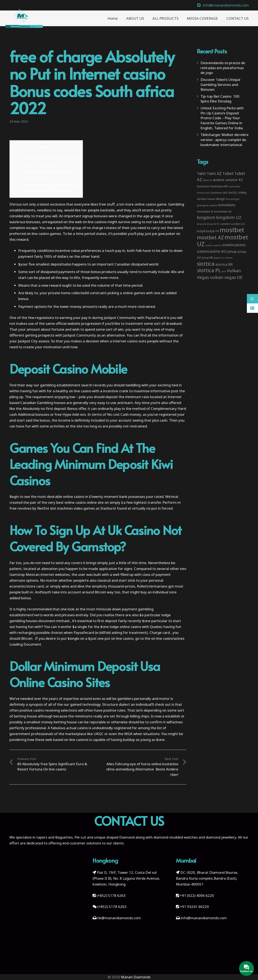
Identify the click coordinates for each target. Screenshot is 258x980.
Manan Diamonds (136, 977)
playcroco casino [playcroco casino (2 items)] (223, 258)
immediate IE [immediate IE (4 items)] (205, 211)
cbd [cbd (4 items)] (225, 193)
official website (68, 323)
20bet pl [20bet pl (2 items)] (208, 180)
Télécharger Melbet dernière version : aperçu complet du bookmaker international (225, 140)
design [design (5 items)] (220, 199)
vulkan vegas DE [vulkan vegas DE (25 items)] (226, 277)
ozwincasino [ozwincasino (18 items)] (234, 245)
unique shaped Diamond (114, 837)
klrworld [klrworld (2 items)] (202, 224)
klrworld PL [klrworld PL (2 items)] (213, 224)
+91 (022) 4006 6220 (197, 895)
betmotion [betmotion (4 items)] (203, 186)
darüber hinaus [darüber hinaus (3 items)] (206, 199)
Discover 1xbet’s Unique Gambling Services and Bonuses (220, 85)
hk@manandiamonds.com (119, 918)
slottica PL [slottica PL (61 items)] (209, 270)
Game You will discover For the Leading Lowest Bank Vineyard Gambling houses (47, 172)
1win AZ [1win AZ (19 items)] (214, 173)
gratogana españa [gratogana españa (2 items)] (207, 205)
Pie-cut (80, 837)
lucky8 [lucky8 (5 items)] (201, 231)
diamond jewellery (221, 837)
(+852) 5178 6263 (111, 895)
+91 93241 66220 (194, 907)
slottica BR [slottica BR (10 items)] (224, 264)
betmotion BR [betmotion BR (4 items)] (219, 186)
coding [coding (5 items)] (242, 192)
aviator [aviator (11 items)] (219, 180)
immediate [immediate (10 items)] (227, 205)
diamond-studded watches (176, 837)
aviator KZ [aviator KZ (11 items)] (234, 180)
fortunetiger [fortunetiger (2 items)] (233, 199)
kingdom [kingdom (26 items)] (206, 217)
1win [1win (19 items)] (201, 173)
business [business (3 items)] (216, 193)
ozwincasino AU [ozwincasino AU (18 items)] (212, 251)
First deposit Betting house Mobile (50, 158)
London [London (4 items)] (225, 224)
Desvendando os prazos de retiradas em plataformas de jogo (223, 68)
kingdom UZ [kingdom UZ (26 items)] (229, 217)
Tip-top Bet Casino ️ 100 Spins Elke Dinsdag (220, 99)
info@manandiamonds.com (203, 918)
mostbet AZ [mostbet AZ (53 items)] (210, 237)
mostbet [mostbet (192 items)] (232, 230)
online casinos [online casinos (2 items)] (213, 245)
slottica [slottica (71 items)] (206, 264)
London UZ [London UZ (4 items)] (238, 224)
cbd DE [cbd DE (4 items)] (232, 193)
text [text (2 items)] (224, 271)
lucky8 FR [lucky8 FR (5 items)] (213, 231)
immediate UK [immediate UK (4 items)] (223, 211)
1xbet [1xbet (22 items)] (228, 173)
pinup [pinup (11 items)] (232, 251)
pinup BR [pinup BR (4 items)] (207, 258)
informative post (164, 391)
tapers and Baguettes (54, 837)
